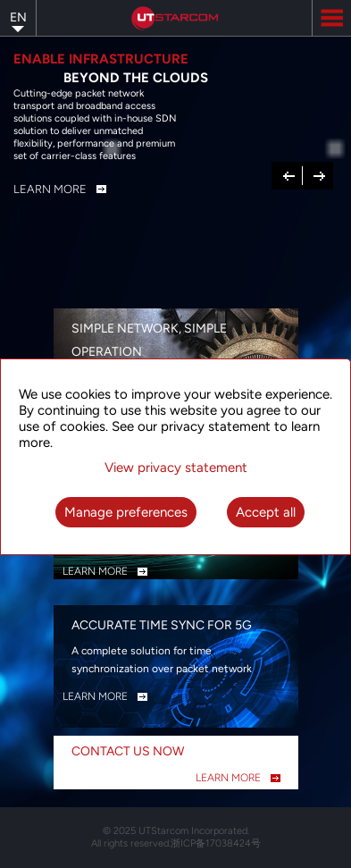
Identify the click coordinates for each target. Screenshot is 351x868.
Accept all (266, 512)
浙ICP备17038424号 (216, 843)
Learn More (50, 189)
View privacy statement (176, 468)
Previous (289, 174)
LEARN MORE (95, 571)
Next (319, 174)
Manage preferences (126, 512)
